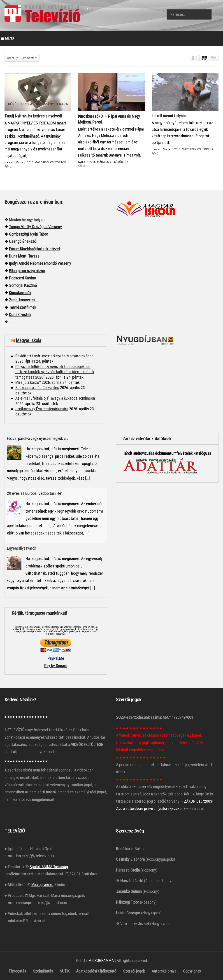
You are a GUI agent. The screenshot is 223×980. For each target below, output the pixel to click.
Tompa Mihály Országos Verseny (35, 227)
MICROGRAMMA (101, 960)
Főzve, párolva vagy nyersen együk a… (37, 438)
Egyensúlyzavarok (22, 548)
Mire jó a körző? (28, 382)
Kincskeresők (20, 293)
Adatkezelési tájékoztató (96, 971)
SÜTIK (65, 971)
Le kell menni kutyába (169, 116)
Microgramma (42, 885)
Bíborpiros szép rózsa (27, 271)
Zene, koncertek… (23, 300)
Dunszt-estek (20, 315)
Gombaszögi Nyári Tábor (29, 234)
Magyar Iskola (28, 340)
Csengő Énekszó (23, 241)
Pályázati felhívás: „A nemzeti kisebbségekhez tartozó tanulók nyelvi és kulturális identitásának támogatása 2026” (55, 372)
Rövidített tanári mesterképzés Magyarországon (54, 356)
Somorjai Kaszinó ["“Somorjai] (23, 285)
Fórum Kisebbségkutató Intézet (35, 249)
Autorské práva (164, 971)
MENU (7, 38)
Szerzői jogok (134, 971)
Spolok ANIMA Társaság (49, 867)
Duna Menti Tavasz (24, 256)
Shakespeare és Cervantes (37, 388)
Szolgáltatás (43, 971)
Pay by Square (56, 666)
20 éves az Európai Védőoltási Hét (35, 493)
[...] (87, 478)
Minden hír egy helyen (27, 219)
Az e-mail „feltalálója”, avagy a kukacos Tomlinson (55, 398)
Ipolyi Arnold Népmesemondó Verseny (40, 263)
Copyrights (192, 971)
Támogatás (17, 971)
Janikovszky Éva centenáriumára (42, 409)
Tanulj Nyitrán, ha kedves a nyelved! (33, 116)
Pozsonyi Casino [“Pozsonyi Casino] (22, 278)
